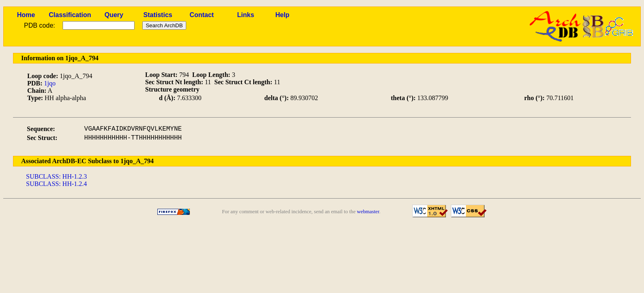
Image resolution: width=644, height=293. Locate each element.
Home (26, 15)
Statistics (158, 15)
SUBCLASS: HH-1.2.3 (57, 176)
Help (282, 15)
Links (246, 15)
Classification (70, 15)
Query (114, 15)
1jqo (50, 83)
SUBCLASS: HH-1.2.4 (57, 184)
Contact (202, 15)
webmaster (368, 212)
